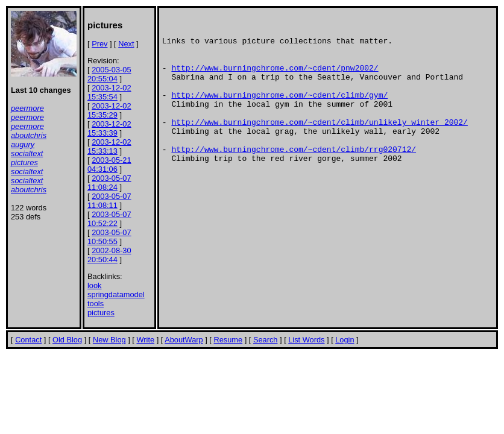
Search (266, 340)
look (94, 285)
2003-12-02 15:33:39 (109, 128)
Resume (228, 340)
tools (96, 303)
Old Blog (67, 340)
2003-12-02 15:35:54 (109, 92)
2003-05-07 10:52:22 (109, 219)
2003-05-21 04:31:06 (109, 165)
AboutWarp (184, 340)
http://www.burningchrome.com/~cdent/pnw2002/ (275, 78)
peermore (27, 108)
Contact (28, 340)
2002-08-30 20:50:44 (109, 255)
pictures (24, 162)
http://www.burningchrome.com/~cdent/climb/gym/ (279, 111)
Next (126, 44)
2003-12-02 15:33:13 (109, 146)
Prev (99, 44)
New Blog (109, 340)
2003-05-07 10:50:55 (109, 237)
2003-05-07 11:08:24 (109, 183)
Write (145, 340)
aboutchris (29, 135)
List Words (306, 340)
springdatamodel (116, 294)
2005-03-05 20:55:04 (109, 74)
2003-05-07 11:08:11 (109, 201)
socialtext (27, 153)
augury (23, 144)
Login (345, 340)
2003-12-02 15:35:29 (109, 110)
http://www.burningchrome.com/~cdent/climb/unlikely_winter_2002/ (319, 143)
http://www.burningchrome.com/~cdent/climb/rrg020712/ (294, 176)
